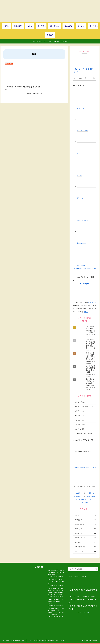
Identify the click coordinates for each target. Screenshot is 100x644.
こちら (86, 312)
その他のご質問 (80, 429)
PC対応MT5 (90, 493)
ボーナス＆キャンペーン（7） (84, 407)
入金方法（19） (80, 420)
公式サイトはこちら (83, 612)
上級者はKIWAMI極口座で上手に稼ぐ (85, 468)
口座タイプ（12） (80, 402)
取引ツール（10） (80, 425)
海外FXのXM (92, 302)
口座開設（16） (80, 411)
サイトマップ (62, 641)
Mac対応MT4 (78, 496)
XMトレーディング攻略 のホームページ (14, 641)
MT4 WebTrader (81, 499)
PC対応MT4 (79, 493)
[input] (84, 78)
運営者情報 (53, 641)
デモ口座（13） (80, 416)
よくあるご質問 (33, 641)
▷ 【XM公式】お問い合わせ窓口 (85, 434)
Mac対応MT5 (91, 496)
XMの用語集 (44, 641)
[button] (94, 78)
